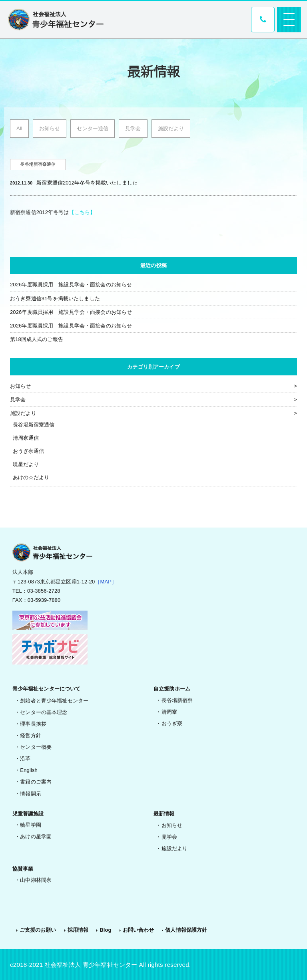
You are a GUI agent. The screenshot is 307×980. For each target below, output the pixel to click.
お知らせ (50, 128)
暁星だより (26, 464)
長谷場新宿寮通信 (34, 425)
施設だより (171, 128)
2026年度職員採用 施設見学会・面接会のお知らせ (71, 285)
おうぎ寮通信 (29, 451)
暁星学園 (31, 825)
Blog (105, 930)
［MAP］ (106, 582)
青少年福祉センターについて (47, 689)
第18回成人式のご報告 (37, 339)
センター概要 (36, 747)
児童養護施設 (28, 814)
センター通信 (93, 128)
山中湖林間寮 (36, 880)
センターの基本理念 (44, 712)
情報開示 (31, 794)
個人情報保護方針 (186, 930)
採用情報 (78, 930)
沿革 (25, 759)
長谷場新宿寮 (177, 700)
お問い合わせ (139, 930)
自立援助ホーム (172, 689)
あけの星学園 (36, 836)
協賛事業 (23, 869)
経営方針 (31, 735)
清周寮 (169, 712)
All (19, 128)
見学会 (133, 128)
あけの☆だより (31, 477)
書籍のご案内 (36, 782)
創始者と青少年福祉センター (54, 701)
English (29, 770)
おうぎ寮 (172, 723)
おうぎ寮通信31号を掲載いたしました (55, 299)
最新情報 (164, 814)
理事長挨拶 (33, 724)
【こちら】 (82, 212)
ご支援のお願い (38, 930)
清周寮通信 (26, 438)
